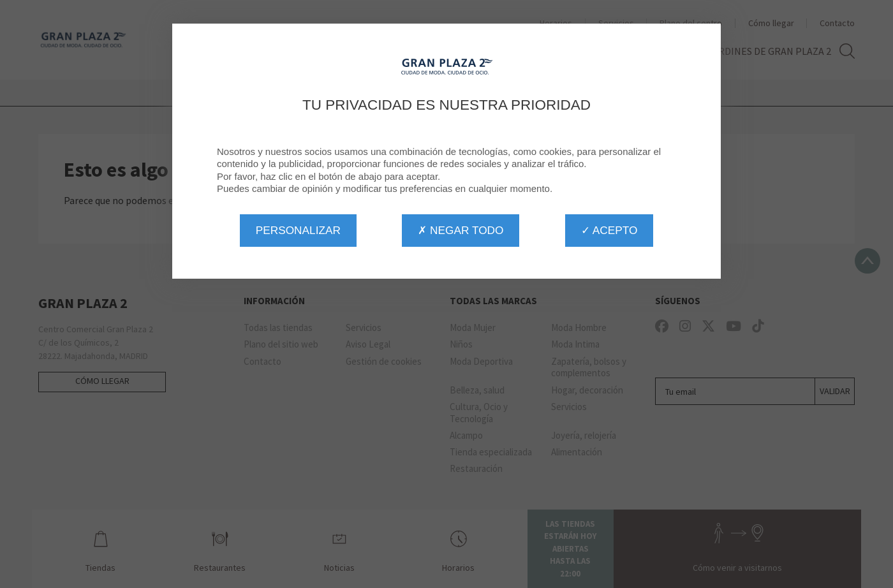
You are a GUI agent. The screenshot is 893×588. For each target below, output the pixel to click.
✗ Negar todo (461, 230)
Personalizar (298, 230)
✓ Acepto (609, 230)
